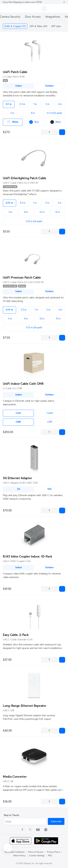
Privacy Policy (53, 852)
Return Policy (19, 855)
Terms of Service (36, 852)
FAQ (50, 855)
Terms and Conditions (14, 852)
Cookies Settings (37, 855)
